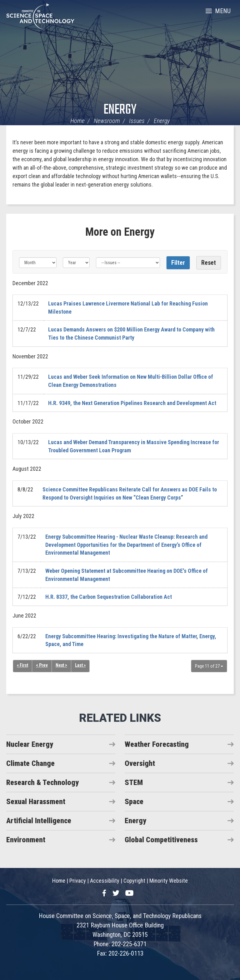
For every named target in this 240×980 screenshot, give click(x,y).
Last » (80, 665)
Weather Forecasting (157, 744)
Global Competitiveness (161, 840)
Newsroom (107, 121)
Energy (120, 110)
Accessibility (105, 881)
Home (77, 121)
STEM (134, 782)
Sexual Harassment (36, 802)
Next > (61, 665)
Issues (137, 121)
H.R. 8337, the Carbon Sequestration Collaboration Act (109, 597)
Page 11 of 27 (209, 666)
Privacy (78, 881)
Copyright (134, 881)
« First (22, 665)
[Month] (38, 263)
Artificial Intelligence (39, 821)
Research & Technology (42, 782)
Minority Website (169, 881)
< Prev (42, 665)
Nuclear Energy (30, 744)
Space (134, 802)
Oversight (140, 763)
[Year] (76, 263)
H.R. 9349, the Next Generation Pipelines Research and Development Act (132, 403)
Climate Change (30, 763)
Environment (26, 840)
